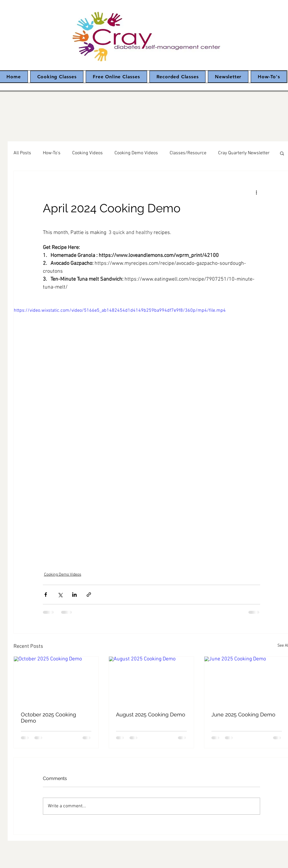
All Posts (22, 153)
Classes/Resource (188, 153)
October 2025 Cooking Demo (48, 718)
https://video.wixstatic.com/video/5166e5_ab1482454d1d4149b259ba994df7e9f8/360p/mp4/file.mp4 (120, 311)
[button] (282, 153)
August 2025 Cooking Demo (151, 714)
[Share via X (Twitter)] (60, 595)
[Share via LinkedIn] (74, 595)
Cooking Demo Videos (136, 153)
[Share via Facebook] (46, 595)
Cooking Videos (87, 153)
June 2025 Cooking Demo (243, 714)
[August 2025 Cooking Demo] (151, 680)
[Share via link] (89, 595)
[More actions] (257, 192)
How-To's (52, 153)
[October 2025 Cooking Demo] (56, 680)
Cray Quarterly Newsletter (244, 153)
